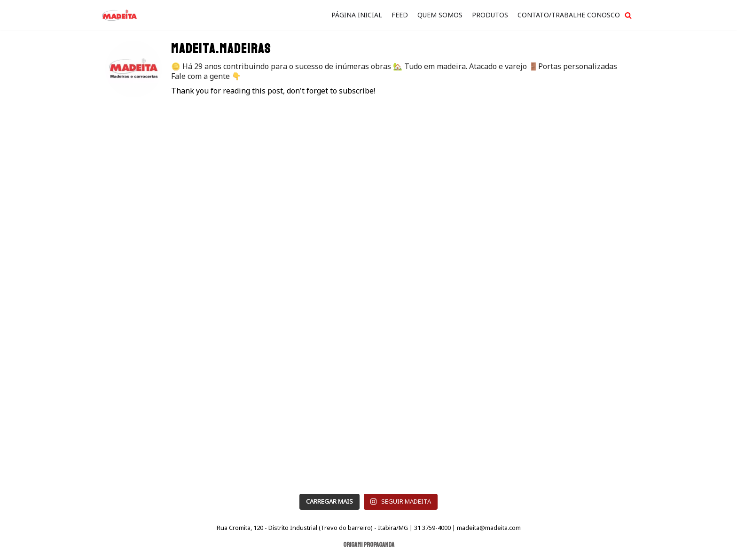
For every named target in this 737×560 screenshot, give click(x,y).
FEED (400, 15)
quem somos (440, 15)
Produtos (490, 15)
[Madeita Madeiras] (119, 15)
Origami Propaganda (369, 545)
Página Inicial (357, 15)
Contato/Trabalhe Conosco (569, 15)
